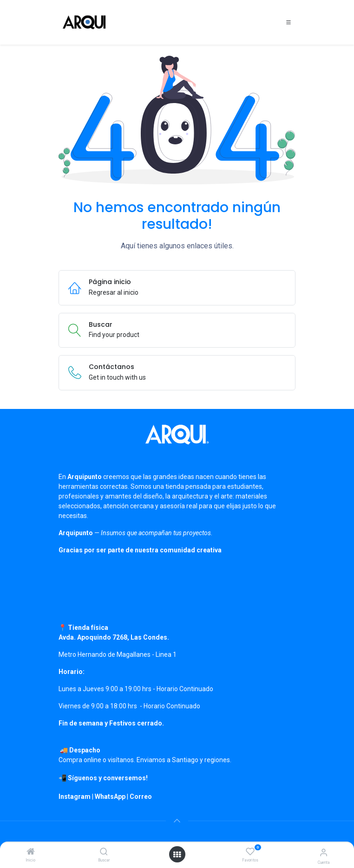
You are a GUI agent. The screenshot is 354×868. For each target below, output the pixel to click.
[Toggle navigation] (288, 22)
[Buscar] (104, 852)
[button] (177, 821)
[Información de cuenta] (324, 852)
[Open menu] (177, 855)
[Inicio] (31, 852)
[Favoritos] (250, 852)
